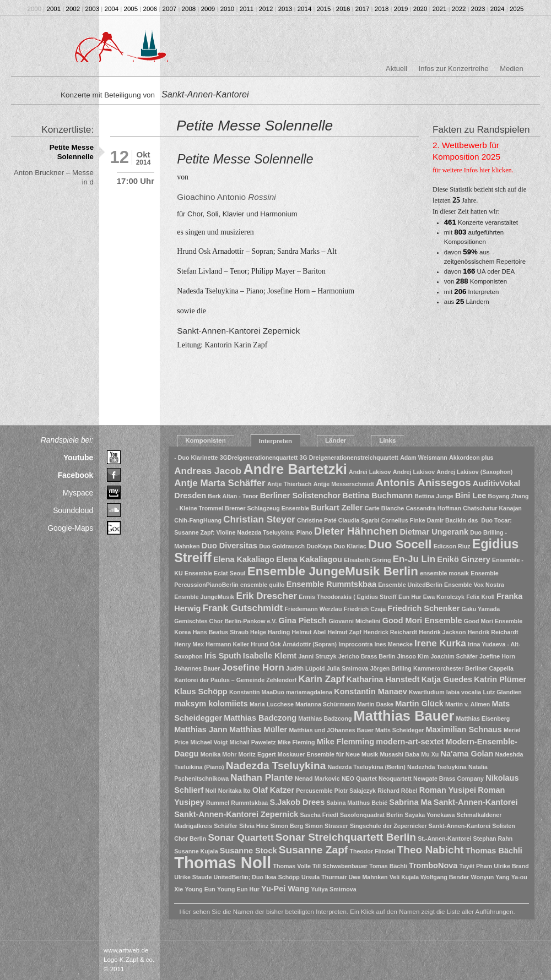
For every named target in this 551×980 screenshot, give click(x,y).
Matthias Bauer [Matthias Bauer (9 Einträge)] (404, 716)
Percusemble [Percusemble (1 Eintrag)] (314, 791)
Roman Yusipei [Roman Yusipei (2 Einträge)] (448, 790)
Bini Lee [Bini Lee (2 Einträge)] (471, 496)
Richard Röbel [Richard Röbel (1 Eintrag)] (397, 791)
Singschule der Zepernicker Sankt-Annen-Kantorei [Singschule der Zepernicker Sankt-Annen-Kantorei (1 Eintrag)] (420, 826)
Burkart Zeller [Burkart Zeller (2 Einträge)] (337, 508)
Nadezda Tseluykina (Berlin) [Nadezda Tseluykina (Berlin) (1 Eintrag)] (367, 767)
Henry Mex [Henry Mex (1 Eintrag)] (189, 644)
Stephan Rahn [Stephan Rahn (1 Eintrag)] (493, 839)
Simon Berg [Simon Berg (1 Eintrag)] (287, 826)
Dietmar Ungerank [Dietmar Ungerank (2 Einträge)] (434, 532)
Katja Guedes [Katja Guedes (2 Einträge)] (447, 679)
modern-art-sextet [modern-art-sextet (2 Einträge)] (410, 742)
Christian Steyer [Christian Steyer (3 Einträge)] (259, 519)
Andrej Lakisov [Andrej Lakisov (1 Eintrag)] (414, 472)
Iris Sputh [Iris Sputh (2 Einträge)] (223, 656)
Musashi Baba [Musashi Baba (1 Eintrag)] (399, 754)
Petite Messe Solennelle (72, 152)
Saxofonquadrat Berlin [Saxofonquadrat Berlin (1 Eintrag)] (371, 815)
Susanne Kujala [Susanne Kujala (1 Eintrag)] (196, 851)
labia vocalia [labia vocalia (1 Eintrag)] (464, 692)
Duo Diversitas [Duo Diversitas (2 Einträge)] (229, 546)
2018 (382, 9)
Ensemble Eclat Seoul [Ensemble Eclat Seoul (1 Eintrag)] (215, 573)
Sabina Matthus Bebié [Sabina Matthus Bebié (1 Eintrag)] (357, 803)
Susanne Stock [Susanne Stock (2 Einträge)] (249, 851)
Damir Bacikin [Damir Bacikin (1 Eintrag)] (447, 520)
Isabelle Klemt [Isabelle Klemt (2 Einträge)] (270, 656)
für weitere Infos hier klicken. (473, 170)
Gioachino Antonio (226, 197)
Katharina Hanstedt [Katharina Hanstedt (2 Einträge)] (383, 679)
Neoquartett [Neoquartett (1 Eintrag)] (395, 778)
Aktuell (396, 69)
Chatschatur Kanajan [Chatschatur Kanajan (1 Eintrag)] (492, 508)
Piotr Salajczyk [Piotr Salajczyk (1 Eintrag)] (355, 791)
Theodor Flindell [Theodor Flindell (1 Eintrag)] (372, 851)
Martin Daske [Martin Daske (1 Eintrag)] (375, 704)
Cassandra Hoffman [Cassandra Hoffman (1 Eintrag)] (433, 508)
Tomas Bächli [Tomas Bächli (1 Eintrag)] (388, 866)
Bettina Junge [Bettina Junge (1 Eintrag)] (434, 496)
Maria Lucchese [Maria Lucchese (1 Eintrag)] (272, 704)
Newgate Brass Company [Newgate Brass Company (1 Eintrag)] (449, 778)
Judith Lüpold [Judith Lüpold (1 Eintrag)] (305, 668)
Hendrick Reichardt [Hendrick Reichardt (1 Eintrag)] (390, 632)
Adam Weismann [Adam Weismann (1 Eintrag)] (424, 458)
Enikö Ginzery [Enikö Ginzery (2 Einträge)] (463, 559)
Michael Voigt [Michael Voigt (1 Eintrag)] (209, 742)
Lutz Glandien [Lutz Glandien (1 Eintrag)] (502, 692)
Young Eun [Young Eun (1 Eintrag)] (200, 889)
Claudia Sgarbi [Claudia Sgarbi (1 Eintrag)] (359, 520)
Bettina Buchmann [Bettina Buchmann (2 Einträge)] (377, 496)
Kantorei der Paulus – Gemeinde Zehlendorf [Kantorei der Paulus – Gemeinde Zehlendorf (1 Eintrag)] (235, 680)
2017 (363, 9)
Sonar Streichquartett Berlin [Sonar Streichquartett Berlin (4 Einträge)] (346, 837)
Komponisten (206, 440)
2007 (170, 9)
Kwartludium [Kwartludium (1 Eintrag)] (427, 692)
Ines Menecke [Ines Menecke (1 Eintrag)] (394, 644)
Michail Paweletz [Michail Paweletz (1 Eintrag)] (253, 742)
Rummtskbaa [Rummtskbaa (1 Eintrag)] (249, 803)
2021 (440, 9)
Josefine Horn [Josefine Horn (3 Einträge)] (253, 668)
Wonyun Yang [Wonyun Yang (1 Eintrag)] (490, 877)
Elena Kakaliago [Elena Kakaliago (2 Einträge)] (244, 559)
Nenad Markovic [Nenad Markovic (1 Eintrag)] (317, 778)
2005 (131, 9)
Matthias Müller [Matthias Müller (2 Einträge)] (258, 729)
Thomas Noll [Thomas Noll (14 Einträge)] (223, 862)
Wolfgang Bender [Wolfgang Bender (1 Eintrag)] (445, 877)
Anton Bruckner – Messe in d (54, 177)
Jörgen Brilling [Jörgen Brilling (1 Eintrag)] (391, 668)
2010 (228, 9)
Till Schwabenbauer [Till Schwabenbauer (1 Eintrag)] (340, 866)
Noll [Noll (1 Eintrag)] (210, 791)
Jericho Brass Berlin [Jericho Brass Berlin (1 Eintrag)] (367, 656)
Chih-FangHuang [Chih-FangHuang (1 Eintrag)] (198, 520)
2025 (517, 9)
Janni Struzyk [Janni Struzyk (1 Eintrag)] (317, 656)
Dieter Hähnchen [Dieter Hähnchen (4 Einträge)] (356, 531)
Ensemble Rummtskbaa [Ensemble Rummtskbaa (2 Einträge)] (331, 584)
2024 (498, 9)
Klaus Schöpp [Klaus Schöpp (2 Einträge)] (201, 692)
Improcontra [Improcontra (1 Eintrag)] (355, 644)
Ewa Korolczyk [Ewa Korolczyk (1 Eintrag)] (444, 597)
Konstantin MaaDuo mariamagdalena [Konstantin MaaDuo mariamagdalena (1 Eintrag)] (281, 692)
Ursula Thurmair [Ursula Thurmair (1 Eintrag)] (324, 877)
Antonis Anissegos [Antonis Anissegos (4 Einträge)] (423, 483)
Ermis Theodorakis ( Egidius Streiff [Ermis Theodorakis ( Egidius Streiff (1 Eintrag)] (348, 597)
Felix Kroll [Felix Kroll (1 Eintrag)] (480, 597)
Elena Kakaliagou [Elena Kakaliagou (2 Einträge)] (309, 559)
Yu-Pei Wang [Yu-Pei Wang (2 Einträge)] (285, 889)
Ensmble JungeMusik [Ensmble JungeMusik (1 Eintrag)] (204, 597)
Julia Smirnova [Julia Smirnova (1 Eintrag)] (348, 668)
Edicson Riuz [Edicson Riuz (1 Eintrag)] (452, 546)
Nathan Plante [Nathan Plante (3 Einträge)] (261, 778)
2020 (420, 9)
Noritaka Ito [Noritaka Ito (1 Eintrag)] (234, 791)
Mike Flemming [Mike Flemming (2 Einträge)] (346, 742)
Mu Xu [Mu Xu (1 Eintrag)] (430, 754)
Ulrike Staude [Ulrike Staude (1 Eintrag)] (193, 877)
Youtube (78, 458)
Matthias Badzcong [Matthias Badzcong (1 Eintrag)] (325, 718)
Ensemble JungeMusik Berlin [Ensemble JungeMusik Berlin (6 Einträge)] (333, 571)
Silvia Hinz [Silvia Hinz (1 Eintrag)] (254, 826)
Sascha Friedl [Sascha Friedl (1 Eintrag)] (319, 815)
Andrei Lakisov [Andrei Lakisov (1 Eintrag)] (370, 472)
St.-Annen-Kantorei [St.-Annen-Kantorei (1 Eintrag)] (444, 839)
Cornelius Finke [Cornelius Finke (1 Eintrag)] (403, 520)
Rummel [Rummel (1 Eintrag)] (218, 803)
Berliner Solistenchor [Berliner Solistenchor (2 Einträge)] (300, 496)
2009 (208, 9)
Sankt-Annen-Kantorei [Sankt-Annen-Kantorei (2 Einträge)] (476, 802)
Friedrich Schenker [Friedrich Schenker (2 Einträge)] (423, 608)
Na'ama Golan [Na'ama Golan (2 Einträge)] (467, 754)
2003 (93, 9)
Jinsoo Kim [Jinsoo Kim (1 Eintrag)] (413, 656)
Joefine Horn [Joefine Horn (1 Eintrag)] (497, 656)
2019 (401, 9)
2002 (73, 9)
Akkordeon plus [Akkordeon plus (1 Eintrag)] (471, 458)
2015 (324, 9)
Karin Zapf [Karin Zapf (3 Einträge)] (321, 679)
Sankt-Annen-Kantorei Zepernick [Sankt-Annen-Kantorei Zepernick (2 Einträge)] (236, 814)
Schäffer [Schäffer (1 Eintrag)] (226, 826)
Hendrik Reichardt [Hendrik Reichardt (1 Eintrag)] (493, 632)
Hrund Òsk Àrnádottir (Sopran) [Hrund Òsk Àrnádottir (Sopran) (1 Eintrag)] (294, 644)
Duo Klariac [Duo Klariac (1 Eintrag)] (350, 546)
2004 (112, 9)
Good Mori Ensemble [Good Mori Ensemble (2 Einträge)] (422, 620)
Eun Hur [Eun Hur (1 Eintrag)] (410, 597)
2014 (305, 9)
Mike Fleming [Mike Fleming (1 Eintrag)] (296, 742)
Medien (511, 69)
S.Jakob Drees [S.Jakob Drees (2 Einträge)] (297, 802)
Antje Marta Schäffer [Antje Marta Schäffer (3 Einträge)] (220, 483)
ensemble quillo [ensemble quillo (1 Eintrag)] (263, 585)
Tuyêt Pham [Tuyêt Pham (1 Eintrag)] (476, 866)
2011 (247, 9)
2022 (459, 9)
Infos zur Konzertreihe (454, 69)
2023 (478, 9)
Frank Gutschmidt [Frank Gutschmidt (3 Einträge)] (243, 608)
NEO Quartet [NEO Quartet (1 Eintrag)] (359, 778)
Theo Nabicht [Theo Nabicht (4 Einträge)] (431, 850)
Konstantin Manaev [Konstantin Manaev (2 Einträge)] (371, 692)
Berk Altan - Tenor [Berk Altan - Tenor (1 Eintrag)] (233, 496)
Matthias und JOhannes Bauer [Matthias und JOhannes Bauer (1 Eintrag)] (331, 730)
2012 (266, 9)
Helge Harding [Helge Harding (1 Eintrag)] (270, 632)
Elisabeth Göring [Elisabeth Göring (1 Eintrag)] (367, 560)
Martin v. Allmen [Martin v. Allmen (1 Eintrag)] (468, 704)
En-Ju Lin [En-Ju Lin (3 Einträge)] (414, 559)
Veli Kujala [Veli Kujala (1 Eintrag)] (404, 877)
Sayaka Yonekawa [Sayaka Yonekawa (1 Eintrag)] (430, 815)
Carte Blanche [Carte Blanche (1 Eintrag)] (385, 508)
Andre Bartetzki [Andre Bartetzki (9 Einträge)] (295, 469)
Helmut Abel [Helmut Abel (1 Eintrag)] (309, 632)
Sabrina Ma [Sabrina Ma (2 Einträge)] (410, 802)
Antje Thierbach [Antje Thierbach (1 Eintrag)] (290, 484)
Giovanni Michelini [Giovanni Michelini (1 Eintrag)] (354, 621)
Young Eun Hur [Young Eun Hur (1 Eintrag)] (238, 889)
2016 (343, 9)
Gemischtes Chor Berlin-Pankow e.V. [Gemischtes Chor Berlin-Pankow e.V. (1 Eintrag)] (225, 621)
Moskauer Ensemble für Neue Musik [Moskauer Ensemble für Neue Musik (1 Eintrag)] (328, 754)
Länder (336, 440)
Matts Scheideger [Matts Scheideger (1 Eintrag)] (399, 730)
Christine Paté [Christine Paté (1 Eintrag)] (317, 520)
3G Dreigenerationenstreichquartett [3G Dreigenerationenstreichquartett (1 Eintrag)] (349, 458)
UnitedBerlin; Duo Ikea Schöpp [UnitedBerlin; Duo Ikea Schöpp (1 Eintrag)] (257, 877)
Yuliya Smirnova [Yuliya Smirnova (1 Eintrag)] (333, 889)
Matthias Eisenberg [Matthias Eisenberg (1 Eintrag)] (483, 718)
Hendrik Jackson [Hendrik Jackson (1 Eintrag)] (442, 632)
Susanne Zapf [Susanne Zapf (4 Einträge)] (314, 850)
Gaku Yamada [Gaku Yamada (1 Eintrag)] (481, 609)
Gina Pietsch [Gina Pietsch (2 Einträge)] (303, 620)
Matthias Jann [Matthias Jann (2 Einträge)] (201, 729)
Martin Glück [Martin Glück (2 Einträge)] (419, 704)
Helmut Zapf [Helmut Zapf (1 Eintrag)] (345, 632)
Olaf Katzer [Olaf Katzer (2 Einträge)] (273, 790)
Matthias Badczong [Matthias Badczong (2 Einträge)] (260, 718)
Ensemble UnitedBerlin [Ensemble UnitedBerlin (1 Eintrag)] (410, 585)
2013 (285, 9)
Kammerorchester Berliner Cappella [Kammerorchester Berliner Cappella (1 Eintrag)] (463, 668)
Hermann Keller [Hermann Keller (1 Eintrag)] (227, 644)
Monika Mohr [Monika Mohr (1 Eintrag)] (219, 754)
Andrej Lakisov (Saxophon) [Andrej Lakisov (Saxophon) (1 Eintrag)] (474, 472)
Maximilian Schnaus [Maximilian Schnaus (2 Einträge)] (463, 729)
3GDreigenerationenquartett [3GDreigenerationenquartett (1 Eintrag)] (259, 458)
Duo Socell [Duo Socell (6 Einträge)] (400, 544)
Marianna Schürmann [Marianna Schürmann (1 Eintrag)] (325, 704)
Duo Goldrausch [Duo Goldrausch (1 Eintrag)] (282, 546)
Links (387, 440)
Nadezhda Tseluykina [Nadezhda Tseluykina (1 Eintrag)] (437, 767)
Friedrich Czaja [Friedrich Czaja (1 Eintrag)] (365, 609)
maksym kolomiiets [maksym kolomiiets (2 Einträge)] (211, 704)
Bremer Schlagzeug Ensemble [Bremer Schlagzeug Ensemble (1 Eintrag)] (267, 508)
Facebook (76, 475)
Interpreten (275, 441)
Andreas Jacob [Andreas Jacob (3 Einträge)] (208, 471)
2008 (189, 9)
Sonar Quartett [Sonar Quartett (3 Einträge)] (241, 838)
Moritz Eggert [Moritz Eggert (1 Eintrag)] (257, 754)
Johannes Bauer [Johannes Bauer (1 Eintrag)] (197, 668)
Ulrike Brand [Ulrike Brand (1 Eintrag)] (511, 866)
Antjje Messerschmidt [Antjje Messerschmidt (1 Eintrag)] (344, 484)
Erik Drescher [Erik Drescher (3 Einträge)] (266, 596)
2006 (150, 9)
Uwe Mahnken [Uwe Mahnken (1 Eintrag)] (368, 877)
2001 (54, 9)
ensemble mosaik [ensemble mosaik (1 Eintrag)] (444, 573)
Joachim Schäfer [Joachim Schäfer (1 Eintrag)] (454, 656)
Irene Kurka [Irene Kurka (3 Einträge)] (440, 643)
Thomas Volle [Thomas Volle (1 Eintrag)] (292, 866)
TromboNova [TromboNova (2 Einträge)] (433, 865)
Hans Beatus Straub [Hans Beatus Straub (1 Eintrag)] (221, 632)
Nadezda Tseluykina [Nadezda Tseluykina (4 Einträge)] (276, 766)
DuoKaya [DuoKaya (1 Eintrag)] (319, 546)
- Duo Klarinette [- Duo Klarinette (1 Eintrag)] (196, 458)
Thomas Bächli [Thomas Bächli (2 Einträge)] (494, 851)
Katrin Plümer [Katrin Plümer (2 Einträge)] (500, 679)
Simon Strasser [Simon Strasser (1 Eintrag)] (326, 826)
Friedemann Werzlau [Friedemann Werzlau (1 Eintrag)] (313, 609)
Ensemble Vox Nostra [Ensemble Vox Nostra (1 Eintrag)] (474, 585)
